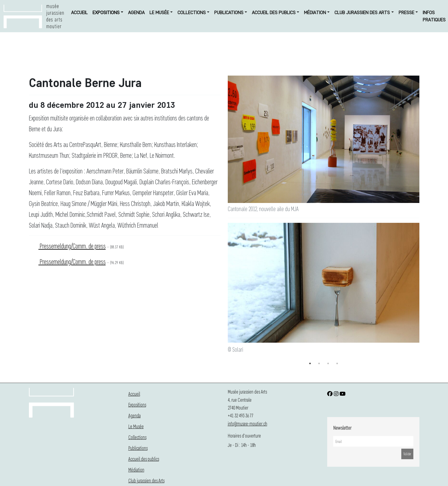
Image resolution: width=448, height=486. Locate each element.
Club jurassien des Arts (362, 12)
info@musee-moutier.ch (247, 424)
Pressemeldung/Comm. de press (72, 246)
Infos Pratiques (434, 16)
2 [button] (319, 363)
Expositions (106, 12)
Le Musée (159, 12)
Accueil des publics (274, 12)
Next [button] (424, 291)
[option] (324, 289)
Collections (192, 12)
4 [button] (337, 363)
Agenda (136, 12)
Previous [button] (223, 291)
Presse (406, 12)
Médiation (315, 12)
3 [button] (328, 363)
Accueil (79, 12)
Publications (229, 12)
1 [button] (310, 363)
